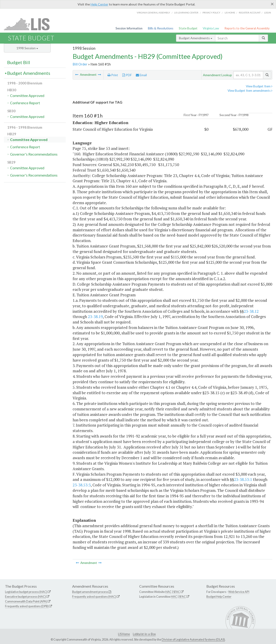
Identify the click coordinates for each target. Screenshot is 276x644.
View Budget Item (259, 86)
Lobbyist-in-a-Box (144, 634)
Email (141, 75)
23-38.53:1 (243, 479)
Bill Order (80, 64)
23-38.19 (95, 317)
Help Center (99, 4)
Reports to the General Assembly (247, 28)
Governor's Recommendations (34, 154)
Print (113, 75)
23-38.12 (251, 311)
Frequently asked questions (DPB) (27, 606)
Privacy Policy (211, 13)
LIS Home (124, 634)
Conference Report (25, 103)
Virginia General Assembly (153, 13)
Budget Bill (19, 62)
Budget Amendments (196, 38)
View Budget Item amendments (250, 91)
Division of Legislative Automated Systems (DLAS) (193, 639)
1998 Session (27, 48)
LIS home (230, 13)
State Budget (188, 28)
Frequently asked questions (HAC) (94, 597)
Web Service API (239, 592)
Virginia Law (211, 28)
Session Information (129, 28)
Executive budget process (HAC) (25, 597)
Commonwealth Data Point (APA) (26, 601)
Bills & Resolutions (161, 28)
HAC (168, 592)
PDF (127, 75)
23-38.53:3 (82, 485)
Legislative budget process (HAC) (26, 592)
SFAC (177, 592)
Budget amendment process (90, 592)
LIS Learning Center (186, 13)
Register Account (250, 13)
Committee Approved (27, 95)
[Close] (272, 4)
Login (268, 13)
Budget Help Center (219, 597)
